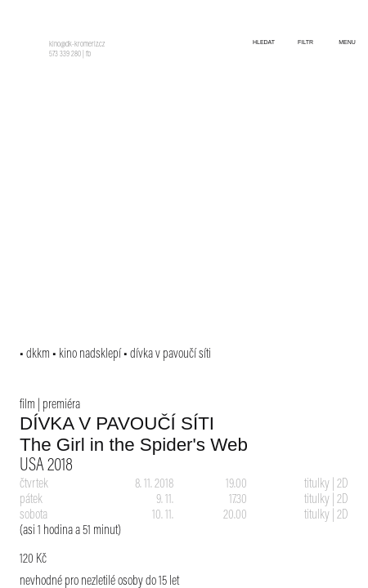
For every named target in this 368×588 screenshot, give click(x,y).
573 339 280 (65, 55)
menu (347, 42)
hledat (264, 42)
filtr (305, 42)
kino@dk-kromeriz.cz (77, 45)
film (27, 405)
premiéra (61, 405)
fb (88, 55)
